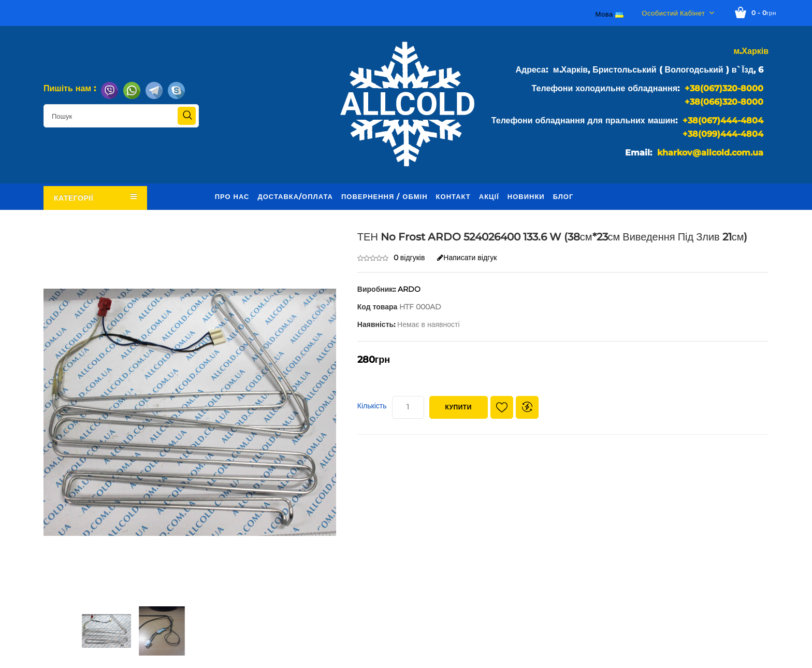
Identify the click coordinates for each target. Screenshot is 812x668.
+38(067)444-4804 (723, 120)
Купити (459, 407)
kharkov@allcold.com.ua (710, 153)
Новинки (526, 196)
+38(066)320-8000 (724, 102)
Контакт (453, 196)
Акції (489, 196)
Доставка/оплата (295, 196)
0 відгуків (409, 258)
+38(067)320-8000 (724, 88)
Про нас (232, 196)
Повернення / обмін (385, 196)
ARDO (409, 289)
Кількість (372, 406)
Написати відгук (467, 258)
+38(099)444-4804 (723, 134)
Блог (563, 196)
